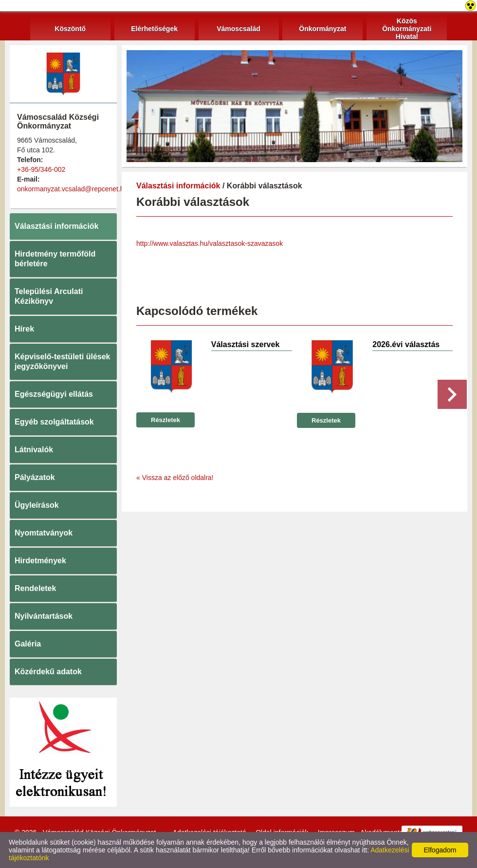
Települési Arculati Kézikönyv (49, 296)
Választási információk (57, 226)
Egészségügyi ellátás (54, 394)
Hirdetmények (40, 561)
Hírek (24, 329)
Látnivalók (34, 450)
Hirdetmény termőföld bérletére (55, 259)
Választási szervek (246, 344)
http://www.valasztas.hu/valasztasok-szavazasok (210, 243)
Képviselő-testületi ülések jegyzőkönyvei (63, 361)
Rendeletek (35, 588)
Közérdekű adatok (48, 672)
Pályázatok (35, 477)
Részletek (165, 420)
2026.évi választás (406, 344)
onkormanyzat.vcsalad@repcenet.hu (72, 189)
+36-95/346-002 (41, 169)
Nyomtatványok (44, 533)
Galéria (28, 644)
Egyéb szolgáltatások (54, 422)
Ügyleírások (37, 505)
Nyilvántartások (44, 616)
